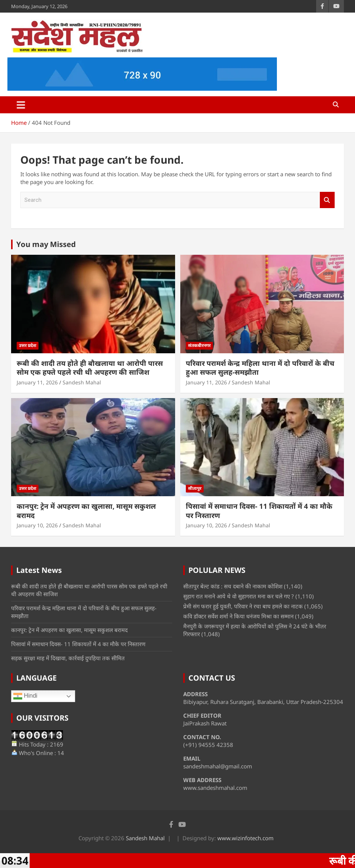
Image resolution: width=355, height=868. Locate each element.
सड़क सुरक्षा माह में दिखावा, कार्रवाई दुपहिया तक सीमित (68, 658)
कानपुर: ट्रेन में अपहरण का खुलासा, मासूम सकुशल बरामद (86, 511)
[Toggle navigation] (21, 105)
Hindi (25, 696)
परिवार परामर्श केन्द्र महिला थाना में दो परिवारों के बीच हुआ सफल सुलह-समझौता (260, 368)
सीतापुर (195, 488)
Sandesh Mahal (82, 382)
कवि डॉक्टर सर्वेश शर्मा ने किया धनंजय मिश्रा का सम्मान (238, 616)
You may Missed (46, 244)
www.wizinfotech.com (245, 838)
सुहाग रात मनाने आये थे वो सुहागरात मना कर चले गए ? (239, 596)
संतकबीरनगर (199, 345)
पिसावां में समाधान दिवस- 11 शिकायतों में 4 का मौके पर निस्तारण (259, 511)
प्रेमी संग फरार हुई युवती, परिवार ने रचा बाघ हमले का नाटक (243, 606)
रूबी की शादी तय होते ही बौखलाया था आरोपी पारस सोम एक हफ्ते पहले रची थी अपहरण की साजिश (90, 368)
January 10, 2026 (37, 525)
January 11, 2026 (37, 382)
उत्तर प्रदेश (28, 345)
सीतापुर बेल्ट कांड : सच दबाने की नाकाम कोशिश (233, 586)
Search (327, 200)
